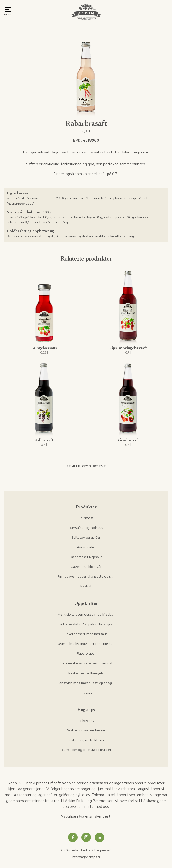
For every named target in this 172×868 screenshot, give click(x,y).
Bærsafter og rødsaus (86, 528)
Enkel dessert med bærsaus (86, 634)
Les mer (86, 693)
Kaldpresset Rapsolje (86, 557)
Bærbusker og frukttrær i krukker (86, 750)
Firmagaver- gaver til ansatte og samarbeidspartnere (86, 576)
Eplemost (86, 518)
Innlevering (86, 721)
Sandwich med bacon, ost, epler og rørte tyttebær (86, 683)
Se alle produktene (86, 466)
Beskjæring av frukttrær (86, 740)
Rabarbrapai (86, 653)
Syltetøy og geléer (86, 537)
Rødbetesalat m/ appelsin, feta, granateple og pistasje (86, 624)
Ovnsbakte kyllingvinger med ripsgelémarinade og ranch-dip (86, 644)
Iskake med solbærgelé (86, 673)
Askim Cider (86, 547)
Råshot (86, 586)
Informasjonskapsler (86, 857)
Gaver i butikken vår (86, 567)
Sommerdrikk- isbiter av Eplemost (86, 663)
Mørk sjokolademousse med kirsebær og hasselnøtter (86, 614)
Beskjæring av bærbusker (86, 730)
